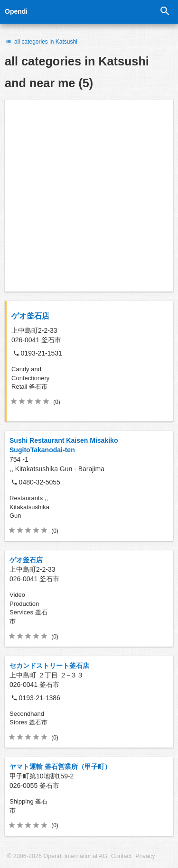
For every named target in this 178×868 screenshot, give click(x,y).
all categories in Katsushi (41, 42)
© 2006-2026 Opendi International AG (57, 856)
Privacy (145, 856)
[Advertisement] (89, 196)
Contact (121, 856)
